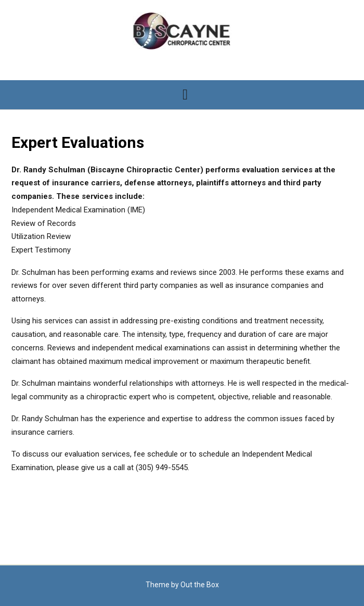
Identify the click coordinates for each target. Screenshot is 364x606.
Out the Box (200, 585)
